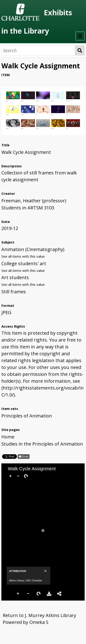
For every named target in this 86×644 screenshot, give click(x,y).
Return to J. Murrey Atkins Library (39, 615)
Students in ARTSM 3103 (28, 208)
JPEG (6, 312)
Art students (15, 277)
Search (80, 50)
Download (49, 594)
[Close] (45, 571)
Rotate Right (39, 594)
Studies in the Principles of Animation (42, 444)
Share (59, 594)
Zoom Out (28, 594)
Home (8, 437)
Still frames (14, 292)
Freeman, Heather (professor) (34, 201)
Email (25, 457)
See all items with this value (23, 256)
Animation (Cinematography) (33, 249)
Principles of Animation (27, 416)
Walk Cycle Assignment (26, 152)
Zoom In (18, 594)
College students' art (24, 263)
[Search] (38, 50)
